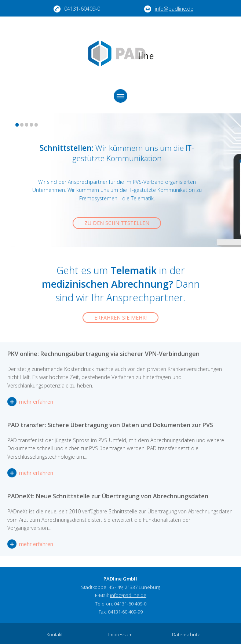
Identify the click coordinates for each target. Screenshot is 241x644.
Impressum (120, 634)
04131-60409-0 (77, 9)
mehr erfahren (12, 402)
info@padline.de (169, 9)
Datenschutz (186, 634)
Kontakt (55, 634)
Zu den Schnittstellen (117, 223)
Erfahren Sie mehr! (120, 318)
